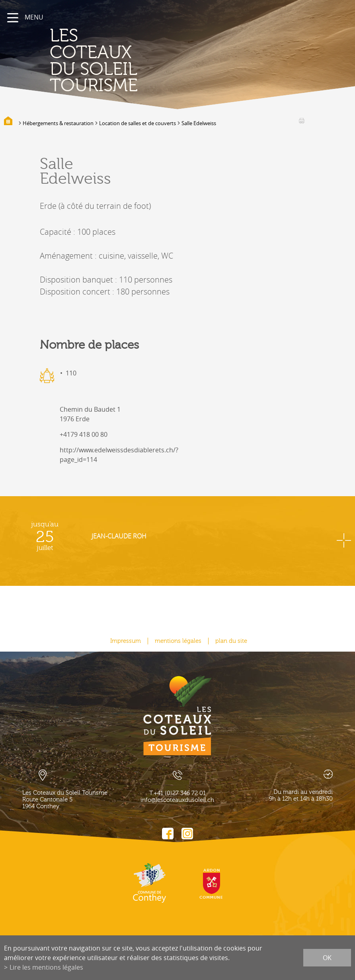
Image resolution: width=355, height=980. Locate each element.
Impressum (126, 641)
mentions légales (178, 641)
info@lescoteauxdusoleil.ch (177, 800)
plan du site (231, 641)
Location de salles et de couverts (138, 123)
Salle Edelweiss (199, 123)
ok (327, 958)
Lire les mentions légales (46, 967)
